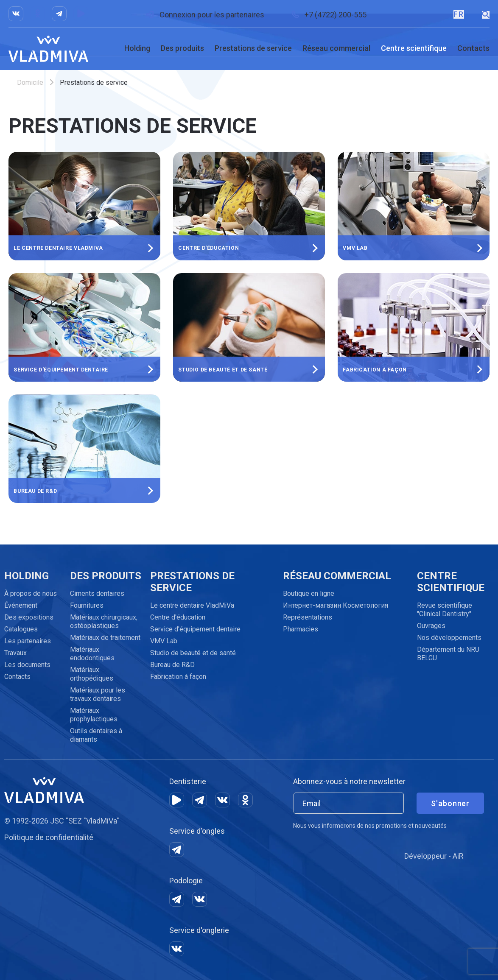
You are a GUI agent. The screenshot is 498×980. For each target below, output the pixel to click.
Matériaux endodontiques (92, 654)
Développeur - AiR (434, 856)
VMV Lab (164, 641)
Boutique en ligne (309, 593)
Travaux (15, 653)
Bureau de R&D (172, 665)
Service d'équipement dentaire (195, 629)
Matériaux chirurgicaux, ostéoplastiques (104, 621)
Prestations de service (253, 48)
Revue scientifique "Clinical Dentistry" (445, 610)
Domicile (30, 82)
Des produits (182, 48)
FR (458, 14)
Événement (21, 605)
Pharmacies (301, 629)
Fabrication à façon (178, 677)
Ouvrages (431, 626)
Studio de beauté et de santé (193, 653)
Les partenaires (28, 641)
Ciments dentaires (97, 593)
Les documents (27, 665)
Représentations (308, 617)
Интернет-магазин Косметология (336, 605)
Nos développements (449, 638)
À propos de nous (31, 593)
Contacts (473, 48)
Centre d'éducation (178, 617)
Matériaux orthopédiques (92, 674)
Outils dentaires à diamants (96, 735)
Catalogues (21, 629)
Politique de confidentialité (49, 837)
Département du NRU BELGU (448, 654)
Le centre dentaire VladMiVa (192, 605)
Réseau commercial (336, 48)
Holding (137, 48)
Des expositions (29, 617)
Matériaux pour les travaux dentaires (98, 694)
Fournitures (87, 605)
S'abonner (450, 803)
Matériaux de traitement (105, 638)
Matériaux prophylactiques (94, 715)
